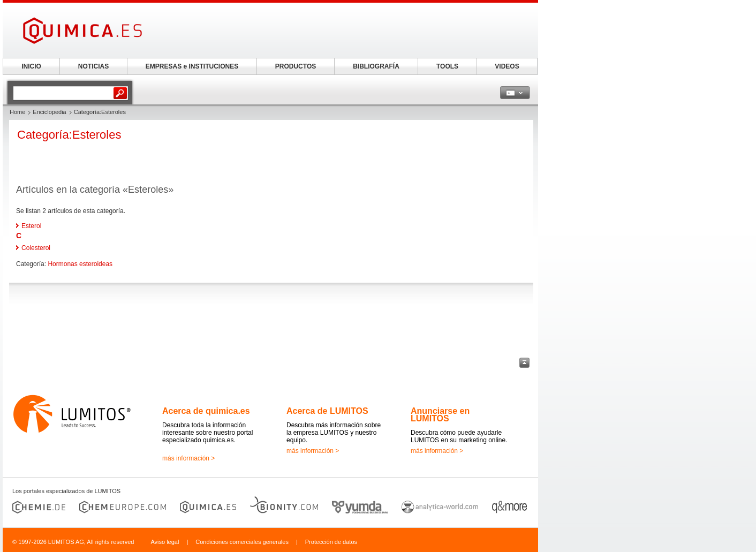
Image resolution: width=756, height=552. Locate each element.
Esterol (31, 226)
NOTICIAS (93, 66)
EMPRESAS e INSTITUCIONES (192, 66)
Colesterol (36, 248)
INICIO (31, 66)
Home (17, 112)
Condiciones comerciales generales (242, 542)
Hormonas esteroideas (80, 264)
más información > (188, 458)
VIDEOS (507, 66)
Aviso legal (165, 542)
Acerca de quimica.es (206, 411)
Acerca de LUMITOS (327, 411)
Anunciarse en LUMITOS (440, 415)
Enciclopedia (49, 112)
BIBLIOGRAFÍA (376, 66)
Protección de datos (331, 542)
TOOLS (447, 66)
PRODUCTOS (296, 66)
